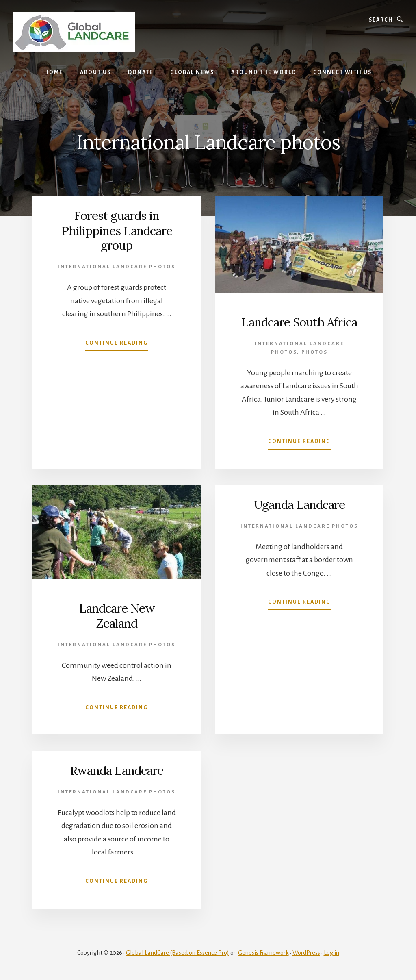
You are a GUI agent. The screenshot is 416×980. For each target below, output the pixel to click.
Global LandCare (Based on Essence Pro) (178, 952)
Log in (331, 952)
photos (315, 352)
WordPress (306, 952)
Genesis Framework (263, 952)
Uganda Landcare (299, 504)
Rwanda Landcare (117, 770)
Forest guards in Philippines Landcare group (117, 230)
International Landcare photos (117, 266)
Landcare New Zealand (117, 615)
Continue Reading (117, 343)
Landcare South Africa (299, 322)
